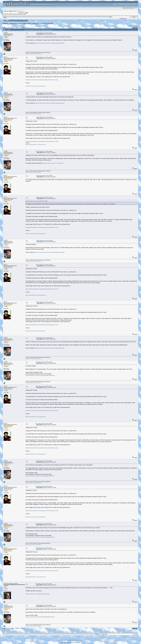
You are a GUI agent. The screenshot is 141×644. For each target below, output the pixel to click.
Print (135, 28)
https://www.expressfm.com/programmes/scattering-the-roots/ (42, 80)
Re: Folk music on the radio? (46, 24)
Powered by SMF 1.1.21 (64, 640)
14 (14, 28)
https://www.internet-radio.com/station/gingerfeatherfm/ (50, 43)
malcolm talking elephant (11, 583)
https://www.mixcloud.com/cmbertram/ (33, 54)
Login (20, 20)
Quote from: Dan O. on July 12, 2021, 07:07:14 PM (36, 201)
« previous (131, 26)
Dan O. (6, 57)
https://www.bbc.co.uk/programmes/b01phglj (37, 594)
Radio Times (35, 24)
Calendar (16, 20)
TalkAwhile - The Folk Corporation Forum (12, 24)
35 (18, 28)
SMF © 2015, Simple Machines (76, 640)
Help (11, 20)
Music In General (27, 24)
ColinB (6, 33)
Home (7, 20)
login (17, 11)
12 (11, 28)
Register (25, 20)
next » (136, 26)
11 (9, 28)
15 (16, 28)
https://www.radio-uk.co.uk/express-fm (36, 86)
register (22, 11)
